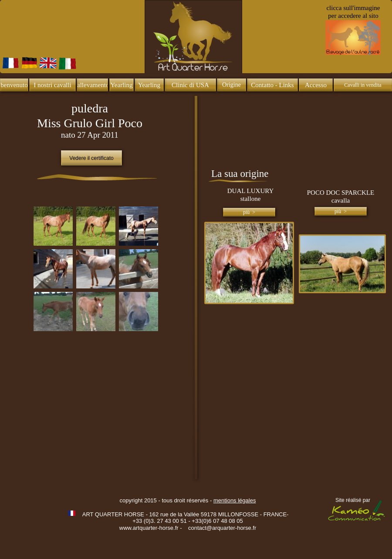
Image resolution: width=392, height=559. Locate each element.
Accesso (316, 85)
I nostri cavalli (52, 85)
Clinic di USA (190, 85)
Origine (231, 85)
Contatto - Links (272, 85)
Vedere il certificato (91, 158)
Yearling (122, 85)
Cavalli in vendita (363, 85)
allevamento (93, 85)
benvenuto (14, 85)
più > (249, 212)
